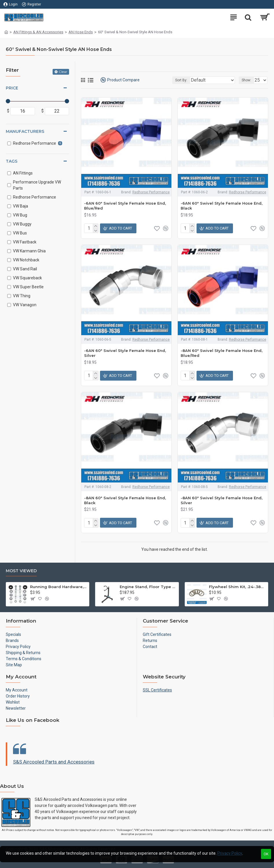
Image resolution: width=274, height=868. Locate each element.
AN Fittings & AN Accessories (38, 32)
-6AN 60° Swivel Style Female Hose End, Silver (125, 353)
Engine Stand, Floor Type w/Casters (148, 587)
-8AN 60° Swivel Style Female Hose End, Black (125, 500)
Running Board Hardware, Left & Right (59, 587)
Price (12, 88)
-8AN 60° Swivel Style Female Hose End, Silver (222, 500)
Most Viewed (21, 571)
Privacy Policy (230, 853)
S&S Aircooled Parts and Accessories (54, 762)
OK (266, 854)
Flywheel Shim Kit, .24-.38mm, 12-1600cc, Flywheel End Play (237, 587)
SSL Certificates (157, 690)
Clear (63, 72)
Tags (12, 161)
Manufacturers (25, 131)
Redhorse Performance (151, 192)
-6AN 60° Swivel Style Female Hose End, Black (222, 206)
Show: (246, 80)
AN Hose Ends (81, 32)
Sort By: (181, 80)
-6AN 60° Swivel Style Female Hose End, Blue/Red (125, 206)
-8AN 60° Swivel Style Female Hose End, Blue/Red (222, 353)
